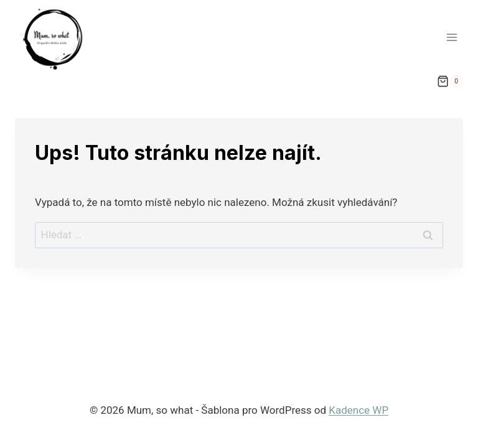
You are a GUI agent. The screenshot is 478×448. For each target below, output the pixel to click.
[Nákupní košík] (450, 82)
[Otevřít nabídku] (452, 37)
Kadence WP (358, 410)
